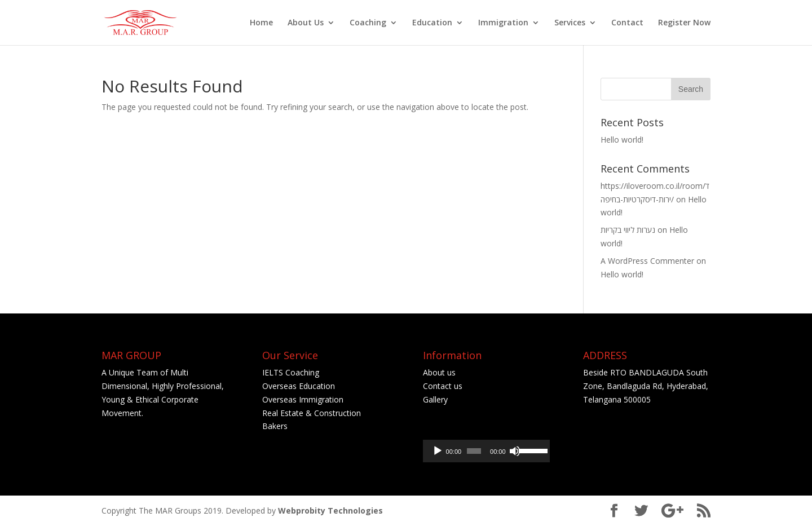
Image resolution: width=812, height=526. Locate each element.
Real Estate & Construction (312, 413)
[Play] (438, 451)
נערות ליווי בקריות (628, 230)
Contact (627, 23)
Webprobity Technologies (330, 510)
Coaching (368, 23)
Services (570, 23)
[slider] (474, 451)
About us (439, 372)
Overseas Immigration (303, 399)
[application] (486, 451)
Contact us (444, 386)
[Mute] (515, 451)
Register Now (684, 23)
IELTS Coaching (291, 372)
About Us (306, 23)
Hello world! (622, 140)
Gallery (435, 399)
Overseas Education (299, 386)
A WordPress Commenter (647, 261)
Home (261, 23)
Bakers (276, 426)
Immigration (503, 23)
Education (432, 23)
